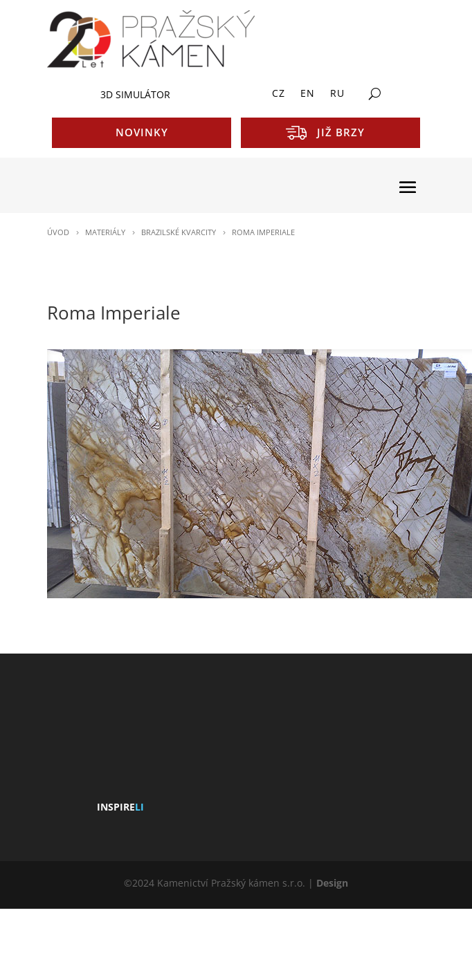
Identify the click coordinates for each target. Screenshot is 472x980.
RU (337, 94)
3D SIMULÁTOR (135, 94)
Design (332, 883)
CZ (279, 94)
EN (308, 94)
